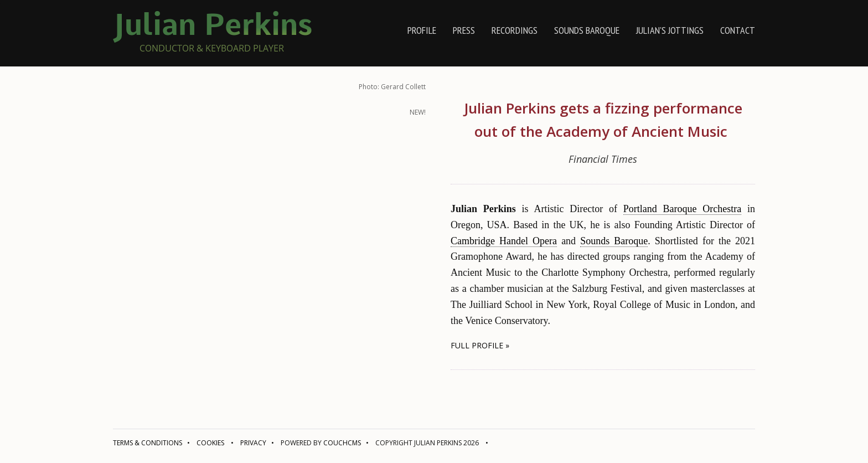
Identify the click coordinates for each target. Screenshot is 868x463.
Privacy (253, 443)
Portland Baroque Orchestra (683, 209)
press (464, 30)
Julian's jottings (670, 30)
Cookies (210, 443)
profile (422, 30)
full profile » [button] (480, 345)
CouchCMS (342, 443)
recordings (515, 30)
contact (738, 30)
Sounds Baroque (587, 30)
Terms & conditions (148, 443)
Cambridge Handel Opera (504, 241)
